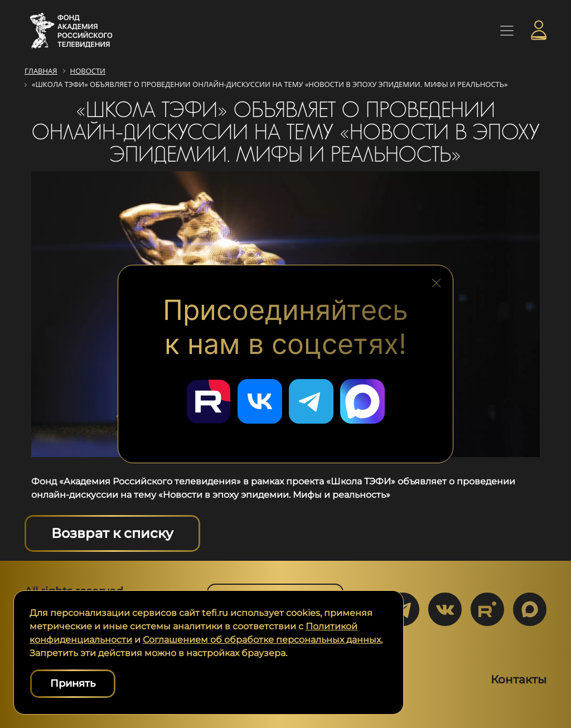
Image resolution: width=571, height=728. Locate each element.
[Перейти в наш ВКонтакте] (260, 401)
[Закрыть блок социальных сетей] (437, 280)
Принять (73, 683)
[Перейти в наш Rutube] (209, 401)
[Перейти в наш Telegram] (311, 401)
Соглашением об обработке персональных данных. (263, 640)
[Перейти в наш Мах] (362, 401)
